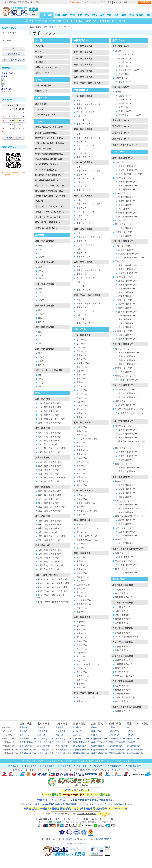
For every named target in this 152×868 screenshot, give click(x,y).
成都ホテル (96, 731)
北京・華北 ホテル (82, 423)
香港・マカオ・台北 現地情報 (49, 370)
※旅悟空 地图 (120, 804)
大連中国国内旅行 (63, 742)
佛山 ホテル (82, 633)
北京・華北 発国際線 (83, 129)
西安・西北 (91, 15)
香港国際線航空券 (135, 750)
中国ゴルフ (79, 21)
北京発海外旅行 (44, 746)
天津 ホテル (82, 474)
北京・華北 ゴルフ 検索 (49, 444)
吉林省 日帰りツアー (124, 368)
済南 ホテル (82, 443)
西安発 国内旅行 (122, 647)
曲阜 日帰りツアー (127, 319)
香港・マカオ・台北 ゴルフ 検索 (53, 591)
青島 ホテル (82, 454)
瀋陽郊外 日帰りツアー (129, 360)
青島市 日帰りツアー (128, 304)
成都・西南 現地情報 (45, 327)
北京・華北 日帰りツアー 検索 (52, 448)
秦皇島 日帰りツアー (128, 292)
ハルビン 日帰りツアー (129, 380)
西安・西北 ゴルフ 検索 (49, 503)
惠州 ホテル (82, 649)
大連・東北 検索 (43, 458)
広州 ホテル (82, 637)
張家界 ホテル (83, 676)
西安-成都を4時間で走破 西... (49, 191)
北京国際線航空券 (45, 750)
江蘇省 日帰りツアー (124, 193)
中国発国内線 (41, 21)
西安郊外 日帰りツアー (129, 397)
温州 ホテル (82, 394)
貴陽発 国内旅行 (122, 668)
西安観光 (77, 727)
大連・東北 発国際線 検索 (50, 466)
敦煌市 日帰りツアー (128, 405)
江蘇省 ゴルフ (121, 78)
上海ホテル (25, 731)
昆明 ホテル (82, 581)
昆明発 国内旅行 (122, 672)
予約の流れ (75, 2)
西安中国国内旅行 (81, 742)
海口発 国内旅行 (122, 701)
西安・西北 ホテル (82, 520)
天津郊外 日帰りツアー (129, 273)
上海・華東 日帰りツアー (124, 158)
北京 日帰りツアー (123, 246)
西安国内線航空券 (81, 753)
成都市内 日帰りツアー (129, 452)
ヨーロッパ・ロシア (86, 112)
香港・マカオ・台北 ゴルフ (125, 145)
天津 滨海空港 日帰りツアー (131, 265)
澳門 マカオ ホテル (85, 697)
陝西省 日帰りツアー (124, 390)
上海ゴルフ (25, 735)
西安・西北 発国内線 (83, 65)
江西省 (102, 800)
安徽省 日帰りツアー (124, 232)
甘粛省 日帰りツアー (124, 401)
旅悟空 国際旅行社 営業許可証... (50, 127)
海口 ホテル (82, 645)
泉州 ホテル (82, 379)
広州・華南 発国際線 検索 (50, 554)
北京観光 (41, 727)
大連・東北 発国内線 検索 (50, 462)
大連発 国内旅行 (122, 633)
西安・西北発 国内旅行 (123, 642)
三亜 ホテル (82, 657)
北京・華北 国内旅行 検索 (50, 452)
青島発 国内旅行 (122, 619)
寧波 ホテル (82, 375)
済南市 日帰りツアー (128, 323)
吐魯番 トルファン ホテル (88, 536)
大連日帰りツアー (63, 739)
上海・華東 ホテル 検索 (49, 411)
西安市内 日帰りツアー (129, 393)
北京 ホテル (82, 427)
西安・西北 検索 (43, 487)
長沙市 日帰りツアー (128, 543)
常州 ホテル (82, 340)
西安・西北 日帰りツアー (124, 385)
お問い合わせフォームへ (46, 67)
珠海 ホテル (82, 688)
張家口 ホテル (83, 481)
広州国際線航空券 (117, 750)
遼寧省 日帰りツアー (124, 349)
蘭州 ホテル (82, 532)
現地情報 (29, 21)
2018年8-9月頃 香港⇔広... (47, 170)
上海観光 (24, 727)
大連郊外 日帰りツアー (129, 356)
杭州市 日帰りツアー (128, 182)
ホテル (130, 731)
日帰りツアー (92, 21)
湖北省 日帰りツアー (124, 224)
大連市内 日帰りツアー (129, 353)
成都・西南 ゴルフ (121, 133)
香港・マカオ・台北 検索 (47, 575)
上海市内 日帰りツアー (129, 166)
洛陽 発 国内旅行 (123, 615)
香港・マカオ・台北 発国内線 (87, 83)
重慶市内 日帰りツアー (129, 471)
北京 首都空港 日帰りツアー (131, 258)
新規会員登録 (14, 54)
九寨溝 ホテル (83, 577)
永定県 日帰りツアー (128, 493)
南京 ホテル (82, 367)
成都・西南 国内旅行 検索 (50, 540)
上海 (75, 800)
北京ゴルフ (42, 735)
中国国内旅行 (106, 21)
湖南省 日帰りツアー (124, 539)
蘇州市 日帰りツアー (128, 197)
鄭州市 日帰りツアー (128, 339)
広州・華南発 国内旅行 (123, 681)
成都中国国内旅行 (99, 742)
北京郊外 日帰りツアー (129, 254)
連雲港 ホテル (83, 363)
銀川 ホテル (82, 548)
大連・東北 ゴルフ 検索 (49, 474)
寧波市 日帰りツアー (128, 186)
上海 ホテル (82, 382)
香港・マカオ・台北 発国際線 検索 (54, 583)
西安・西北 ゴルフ (121, 126)
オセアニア (82, 120)
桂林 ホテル (82, 641)
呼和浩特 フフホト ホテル (88, 439)
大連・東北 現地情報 (45, 284)
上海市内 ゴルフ (126, 55)
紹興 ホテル (82, 386)
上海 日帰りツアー (123, 162)
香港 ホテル (82, 701)
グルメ (41, 249)
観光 (40, 246)
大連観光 (59, 727)
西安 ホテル (82, 544)
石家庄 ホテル (83, 462)
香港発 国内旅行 (122, 711)
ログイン (39, 109)
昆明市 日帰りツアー (128, 430)
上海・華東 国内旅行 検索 (50, 423)
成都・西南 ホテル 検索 (49, 529)
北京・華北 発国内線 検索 (50, 433)
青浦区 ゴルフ (125, 66)
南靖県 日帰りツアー (128, 497)
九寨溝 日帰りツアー (128, 460)
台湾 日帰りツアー (123, 569)
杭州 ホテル (82, 348)
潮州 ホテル (82, 626)
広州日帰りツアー (117, 739)
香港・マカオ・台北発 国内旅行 (127, 707)
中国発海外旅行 (120, 21)
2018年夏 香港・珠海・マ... (48, 164)
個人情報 (117, 2)
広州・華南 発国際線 (83, 262)
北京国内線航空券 (45, 753)
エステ (41, 253)
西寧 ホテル (82, 596)
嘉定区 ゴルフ (125, 74)
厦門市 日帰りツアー (128, 485)
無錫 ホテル (82, 398)
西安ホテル (78, 731)
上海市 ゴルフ (121, 51)
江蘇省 (81, 800)
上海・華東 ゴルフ (121, 46)
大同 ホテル (82, 435)
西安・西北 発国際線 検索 (50, 495)
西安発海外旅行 (80, 746)
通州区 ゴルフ (125, 111)
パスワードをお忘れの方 (14, 60)
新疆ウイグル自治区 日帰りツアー (130, 409)
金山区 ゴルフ (125, 59)
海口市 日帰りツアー (128, 536)
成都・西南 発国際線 (83, 229)
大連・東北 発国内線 (83, 59)
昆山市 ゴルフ (125, 82)
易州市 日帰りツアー (128, 285)
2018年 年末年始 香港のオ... (48, 180)
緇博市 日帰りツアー (128, 312)
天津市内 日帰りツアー (129, 269)
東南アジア (82, 108)
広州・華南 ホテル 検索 (49, 558)
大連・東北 (76, 15)
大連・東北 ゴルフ (121, 120)
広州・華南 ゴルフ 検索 (49, 562)
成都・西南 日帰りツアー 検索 (52, 536)
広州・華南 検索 (43, 545)
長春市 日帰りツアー (128, 372)
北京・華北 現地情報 (45, 262)
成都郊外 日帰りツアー (129, 456)
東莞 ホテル (82, 630)
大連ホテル (60, 731)
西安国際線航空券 (81, 750)
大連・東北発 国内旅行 (123, 628)
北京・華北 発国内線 (83, 52)
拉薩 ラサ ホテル (84, 585)
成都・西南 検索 (43, 516)
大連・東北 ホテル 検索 (49, 470)
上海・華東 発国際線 (83, 96)
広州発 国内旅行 (122, 686)
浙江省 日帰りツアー (124, 178)
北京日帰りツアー (45, 739)
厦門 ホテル (82, 409)
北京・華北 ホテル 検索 (49, 441)
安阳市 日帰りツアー (128, 335)
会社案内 (108, 2)
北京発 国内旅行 (122, 607)
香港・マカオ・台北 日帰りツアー (128, 549)
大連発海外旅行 (62, 746)
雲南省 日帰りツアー (124, 426)
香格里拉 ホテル (84, 604)
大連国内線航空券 (63, 753)
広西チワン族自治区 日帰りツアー (130, 516)
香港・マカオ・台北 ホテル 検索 (53, 587)
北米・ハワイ (83, 116)
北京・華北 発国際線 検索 (50, 437)
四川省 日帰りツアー (124, 448)
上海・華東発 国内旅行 (123, 585)
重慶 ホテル (82, 612)
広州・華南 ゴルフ (121, 139)
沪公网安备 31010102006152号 (76, 843)
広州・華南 (120, 15)
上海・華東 (46, 15)
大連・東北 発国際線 (83, 162)
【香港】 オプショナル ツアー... (50, 212)
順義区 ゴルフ (125, 103)
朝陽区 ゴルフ (125, 96)
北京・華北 (61, 15)
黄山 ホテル (82, 355)
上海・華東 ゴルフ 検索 (49, 415)
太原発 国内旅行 (122, 611)
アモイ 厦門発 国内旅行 (126, 697)
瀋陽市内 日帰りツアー (129, 364)
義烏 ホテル (82, 413)
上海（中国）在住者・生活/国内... (50, 143)
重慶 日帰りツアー (123, 464)
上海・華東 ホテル (82, 335)
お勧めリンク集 (42, 73)
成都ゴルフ (96, 735)
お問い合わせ (129, 2)
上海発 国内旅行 (122, 590)
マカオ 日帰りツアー (124, 561)
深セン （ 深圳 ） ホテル (88, 664)
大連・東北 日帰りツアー (124, 344)
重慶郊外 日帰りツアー (129, 468)
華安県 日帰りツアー (128, 489)
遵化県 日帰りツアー (128, 281)
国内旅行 (131, 742)
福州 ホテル (82, 344)
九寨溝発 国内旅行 (123, 664)
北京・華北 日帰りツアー (124, 241)
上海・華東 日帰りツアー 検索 (52, 419)
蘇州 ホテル (82, 390)
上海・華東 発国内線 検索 (50, 403)
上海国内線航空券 (28, 753)
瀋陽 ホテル (82, 515)
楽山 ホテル (82, 589)
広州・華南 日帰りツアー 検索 (52, 565)
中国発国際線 (55, 21)
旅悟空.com (71, 839)
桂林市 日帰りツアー (128, 520)
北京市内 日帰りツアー (129, 250)
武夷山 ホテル (83, 406)
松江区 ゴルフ (125, 62)
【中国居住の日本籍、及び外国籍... (51, 196)
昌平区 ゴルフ (125, 100)
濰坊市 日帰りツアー (128, 308)
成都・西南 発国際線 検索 (50, 525)
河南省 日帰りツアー (124, 331)
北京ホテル (42, 731)
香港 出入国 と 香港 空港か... (48, 222)
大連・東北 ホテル (82, 490)
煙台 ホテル (82, 477)
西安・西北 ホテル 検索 (49, 499)
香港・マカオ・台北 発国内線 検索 (54, 579)
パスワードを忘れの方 (45, 115)
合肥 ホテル (82, 351)
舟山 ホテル (82, 417)
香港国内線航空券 (135, 753)
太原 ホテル (82, 466)
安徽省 (95, 800)
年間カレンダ (41, 91)
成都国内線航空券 (99, 753)
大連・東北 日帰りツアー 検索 (52, 478)
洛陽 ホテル (82, 446)
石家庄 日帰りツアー (128, 296)
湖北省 (109, 800)
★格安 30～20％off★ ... (46, 228)
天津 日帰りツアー (123, 261)
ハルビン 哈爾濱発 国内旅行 (128, 637)
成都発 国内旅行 (122, 660)
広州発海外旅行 (116, 746)
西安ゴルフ (78, 735)
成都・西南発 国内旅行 (123, 656)
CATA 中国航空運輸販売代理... (49, 154)
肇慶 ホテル (82, 680)
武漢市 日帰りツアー (128, 228)
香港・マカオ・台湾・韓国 (89, 104)
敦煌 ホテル (82, 524)
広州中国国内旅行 (117, 742)
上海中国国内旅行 (28, 742)
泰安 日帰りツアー (127, 316)
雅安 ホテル (82, 608)
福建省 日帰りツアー (124, 481)
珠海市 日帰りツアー (128, 512)
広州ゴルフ (114, 735)
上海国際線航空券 (28, 750)
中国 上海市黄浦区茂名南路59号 (56, 804)
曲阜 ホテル (82, 458)
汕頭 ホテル (82, 661)
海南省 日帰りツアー (124, 528)
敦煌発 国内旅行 (122, 650)
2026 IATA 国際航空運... (46, 133)
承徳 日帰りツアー (127, 289)
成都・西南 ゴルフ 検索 (49, 532)
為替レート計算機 (43, 86)
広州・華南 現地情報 (45, 349)
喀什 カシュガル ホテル (87, 528)
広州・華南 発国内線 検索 (50, 550)
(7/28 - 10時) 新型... (44, 149)
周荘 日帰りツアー (127, 209)
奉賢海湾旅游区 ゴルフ (129, 70)
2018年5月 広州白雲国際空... (48, 175)
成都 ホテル (82, 558)
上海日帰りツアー (28, 739)
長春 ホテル (82, 495)
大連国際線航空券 (63, 750)
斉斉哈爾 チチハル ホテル (88, 511)
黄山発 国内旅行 (122, 593)
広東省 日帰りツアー (124, 501)
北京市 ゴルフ (121, 92)
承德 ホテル (82, 431)
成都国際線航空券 (99, 750)
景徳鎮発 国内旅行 (123, 597)
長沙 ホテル (82, 622)
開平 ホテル (82, 653)
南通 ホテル (82, 371)
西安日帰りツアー (81, 739)
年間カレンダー (14, 138)
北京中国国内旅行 (45, 742)
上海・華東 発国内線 (83, 46)
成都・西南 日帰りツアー (124, 421)
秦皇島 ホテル (83, 450)
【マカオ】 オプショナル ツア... (50, 207)
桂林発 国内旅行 (122, 690)
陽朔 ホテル (82, 672)
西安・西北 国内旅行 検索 (50, 511)
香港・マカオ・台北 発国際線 (87, 295)
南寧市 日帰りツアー (128, 524)
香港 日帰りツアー (123, 553)
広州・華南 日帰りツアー (124, 477)
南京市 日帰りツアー (128, 205)
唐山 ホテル (82, 470)
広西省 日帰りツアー (124, 220)
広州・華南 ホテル (82, 617)
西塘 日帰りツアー (127, 190)
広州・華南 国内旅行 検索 (50, 569)
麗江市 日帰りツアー (128, 434)
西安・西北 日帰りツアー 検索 (52, 507)
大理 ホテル (82, 561)
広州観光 (113, 727)
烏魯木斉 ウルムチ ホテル (88, 540)
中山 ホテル (82, 684)
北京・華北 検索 (43, 428)
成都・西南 (106, 15)
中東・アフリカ (84, 124)
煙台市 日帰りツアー (128, 327)
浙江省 (88, 800)
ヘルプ (85, 2)
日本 (79, 101)
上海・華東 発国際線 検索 (50, 407)
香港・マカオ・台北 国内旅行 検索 (54, 602)
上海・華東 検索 (43, 399)
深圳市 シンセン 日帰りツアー (132, 508)
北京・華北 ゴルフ (121, 87)
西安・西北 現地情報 (45, 306)
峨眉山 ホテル (83, 565)
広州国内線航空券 (117, 753)
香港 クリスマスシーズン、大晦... (50, 186)
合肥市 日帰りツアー (128, 236)
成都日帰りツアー (99, 739)
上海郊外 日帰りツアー (129, 170)
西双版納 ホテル (84, 600)
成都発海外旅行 (98, 746)
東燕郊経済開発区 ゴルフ (130, 115)
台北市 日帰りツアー (128, 573)
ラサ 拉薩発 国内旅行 (125, 676)
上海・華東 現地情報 (45, 241)
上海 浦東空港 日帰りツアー (131, 174)
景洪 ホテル (82, 573)
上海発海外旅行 (27, 746)
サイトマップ (96, 2)
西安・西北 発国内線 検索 (50, 491)
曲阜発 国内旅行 (122, 623)
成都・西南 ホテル (82, 553)
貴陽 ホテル (82, 569)
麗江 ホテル (82, 592)
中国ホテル (67, 21)
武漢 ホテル (82, 402)
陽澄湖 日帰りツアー (128, 217)
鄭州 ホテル (82, 485)
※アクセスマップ (98, 804)
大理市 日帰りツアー (128, 438)
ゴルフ (41, 257)
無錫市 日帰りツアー (128, 201)
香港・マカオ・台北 (140, 15)
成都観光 (95, 727)
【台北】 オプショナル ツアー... (50, 217)
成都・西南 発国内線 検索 (50, 521)
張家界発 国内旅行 (123, 694)
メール (111, 770)
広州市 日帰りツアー (128, 505)
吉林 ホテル (82, 507)
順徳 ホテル (82, 668)
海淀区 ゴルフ (125, 107)
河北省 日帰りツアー (124, 277)
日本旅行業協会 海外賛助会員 (49, 159)
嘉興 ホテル (82, 359)
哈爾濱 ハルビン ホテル (87, 503)
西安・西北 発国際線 (83, 196)
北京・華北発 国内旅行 (123, 603)
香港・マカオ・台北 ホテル (86, 693)
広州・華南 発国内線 (83, 77)
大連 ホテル (82, 499)
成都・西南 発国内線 (83, 71)
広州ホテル (114, 731)
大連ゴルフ (60, 735)
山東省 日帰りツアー (124, 300)
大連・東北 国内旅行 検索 (50, 481)
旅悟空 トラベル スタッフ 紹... (49, 138)
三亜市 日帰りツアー (128, 532)
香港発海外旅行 (134, 746)
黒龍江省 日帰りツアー (125, 376)
